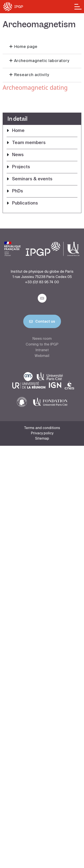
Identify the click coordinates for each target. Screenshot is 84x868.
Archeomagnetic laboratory (42, 61)
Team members (29, 143)
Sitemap (42, 439)
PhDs (18, 191)
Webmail (42, 356)
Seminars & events (32, 179)
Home (18, 131)
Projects (21, 167)
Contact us (42, 322)
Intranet (42, 350)
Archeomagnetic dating (35, 87)
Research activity (32, 75)
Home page (26, 47)
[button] (42, 47)
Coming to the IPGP (42, 345)
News (18, 155)
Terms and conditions (42, 428)
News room (42, 339)
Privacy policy (42, 433)
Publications (25, 203)
